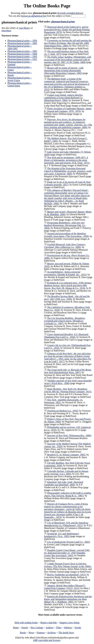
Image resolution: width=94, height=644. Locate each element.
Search (25, 628)
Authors (50, 628)
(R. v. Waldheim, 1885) (68, 599)
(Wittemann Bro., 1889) (69, 435)
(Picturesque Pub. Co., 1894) (65, 225)
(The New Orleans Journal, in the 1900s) (68, 565)
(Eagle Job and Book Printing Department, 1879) (67, 30)
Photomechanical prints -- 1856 (22, 41)
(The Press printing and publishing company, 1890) (68, 123)
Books (23, 633)
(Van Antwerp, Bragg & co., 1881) (68, 494)
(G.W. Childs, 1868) (68, 60)
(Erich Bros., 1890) (68, 382)
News (31, 633)
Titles (59, 628)
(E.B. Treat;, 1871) (67, 160)
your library (24, 28)
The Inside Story (66, 633)
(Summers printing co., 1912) (67, 84)
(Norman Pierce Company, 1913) (68, 390)
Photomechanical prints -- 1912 (22, 59)
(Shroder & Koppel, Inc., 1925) (65, 273)
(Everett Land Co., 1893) (69, 542)
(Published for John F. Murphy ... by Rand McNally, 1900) (67, 197)
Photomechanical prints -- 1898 (22, 54)
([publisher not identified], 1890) (64, 483)
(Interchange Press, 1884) (68, 43)
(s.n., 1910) (63, 411)
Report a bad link (49, 623)
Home (16, 628)
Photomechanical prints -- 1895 (22, 51)
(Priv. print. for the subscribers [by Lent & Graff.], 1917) (68, 358)
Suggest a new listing (69, 623)
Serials (78, 628)
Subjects (68, 628)
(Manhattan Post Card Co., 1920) (66, 336)
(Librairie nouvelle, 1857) (67, 183)
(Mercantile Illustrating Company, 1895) (64, 71)
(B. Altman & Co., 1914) (68, 285)
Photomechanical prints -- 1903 (22, 57)
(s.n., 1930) (67, 298)
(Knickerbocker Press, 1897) (68, 371)
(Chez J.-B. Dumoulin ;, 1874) (68, 511)
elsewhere (6, 31)
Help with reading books (26, 623)
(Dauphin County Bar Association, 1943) (67, 553)
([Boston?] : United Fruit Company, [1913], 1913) (65, 587)
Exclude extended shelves (70, 13)
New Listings (37, 628)
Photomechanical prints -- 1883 (22, 43)
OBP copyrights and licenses (47, 640)
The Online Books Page (47, 6)
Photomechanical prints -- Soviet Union (20, 79)
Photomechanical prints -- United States (20, 84)
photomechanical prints (63, 22)
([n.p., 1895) (62, 535)
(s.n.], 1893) (66, 472)
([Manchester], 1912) (66, 524)
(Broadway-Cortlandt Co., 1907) (65, 321)
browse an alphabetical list (34, 16)
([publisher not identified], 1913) (66, 575)
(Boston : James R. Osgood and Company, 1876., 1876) (68, 110)
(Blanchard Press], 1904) (64, 98)
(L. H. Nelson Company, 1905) (66, 455)
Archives (51, 633)
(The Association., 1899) (66, 235)
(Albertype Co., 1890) (65, 246)
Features (41, 633)
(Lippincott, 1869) (68, 171)
